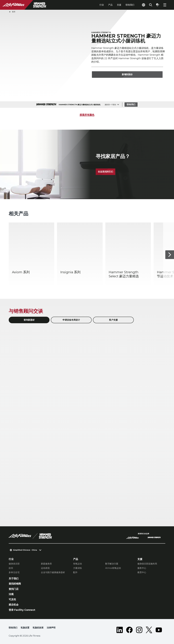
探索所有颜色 (87, 115)
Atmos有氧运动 (113, 568)
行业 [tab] (102, 5)
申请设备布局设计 (71, 320)
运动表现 (45, 568)
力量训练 (77, 568)
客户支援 (113, 320)
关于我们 (14, 579)
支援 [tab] (119, 5)
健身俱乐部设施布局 (147, 564)
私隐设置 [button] (25, 628)
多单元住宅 (14, 572)
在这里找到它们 (105, 172)
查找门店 (14, 589)
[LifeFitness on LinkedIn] (120, 630)
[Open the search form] (151, 5)
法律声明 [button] (51, 628)
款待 (11, 568)
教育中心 (142, 572)
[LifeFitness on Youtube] (159, 630)
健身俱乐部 (14, 564)
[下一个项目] (170, 255)
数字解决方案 (112, 564)
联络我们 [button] (13, 628)
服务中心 (142, 568)
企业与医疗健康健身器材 (53, 572)
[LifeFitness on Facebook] (129, 630)
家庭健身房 (46, 564)
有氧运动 (77, 564)
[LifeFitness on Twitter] (149, 630)
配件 (75, 572)
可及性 (12, 599)
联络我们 (130, 5)
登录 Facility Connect (22, 610)
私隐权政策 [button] (38, 628)
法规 (11, 594)
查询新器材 (29, 320)
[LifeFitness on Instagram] (139, 630)
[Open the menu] (165, 5)
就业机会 (14, 605)
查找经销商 (15, 584)
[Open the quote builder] (158, 5)
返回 (12, 12)
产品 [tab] (110, 5)
